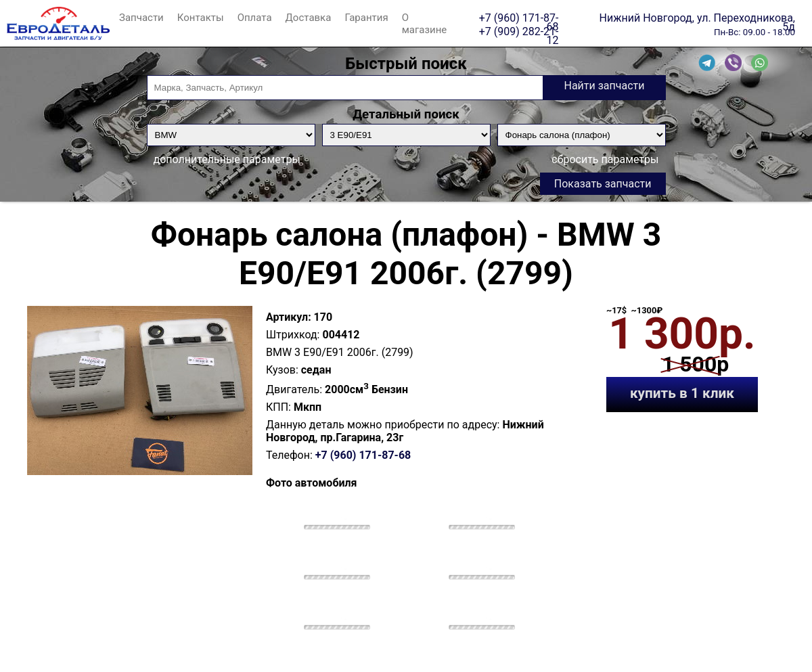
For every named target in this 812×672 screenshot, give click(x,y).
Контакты (201, 18)
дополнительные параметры (227, 159)
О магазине (425, 24)
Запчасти (141, 18)
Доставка (309, 18)
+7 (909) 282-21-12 (519, 31)
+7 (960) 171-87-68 (519, 18)
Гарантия (366, 18)
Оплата (255, 18)
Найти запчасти (604, 86)
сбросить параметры (605, 159)
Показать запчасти (603, 184)
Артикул (287, 317)
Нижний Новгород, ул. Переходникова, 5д (697, 18)
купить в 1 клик (682, 393)
